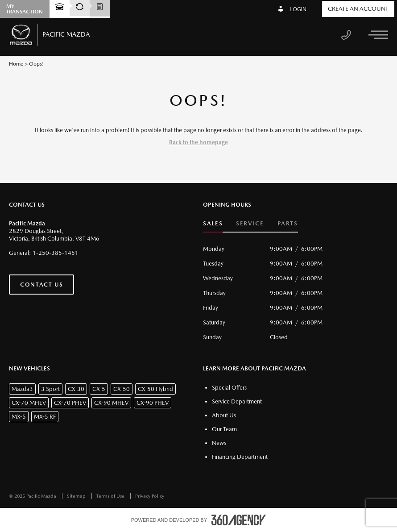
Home (16, 64)
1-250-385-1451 (56, 253)
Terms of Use (111, 496)
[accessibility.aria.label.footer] (239, 520)
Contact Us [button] (41, 285)
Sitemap (77, 496)
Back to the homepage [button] (198, 142)
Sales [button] (213, 223)
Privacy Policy (150, 496)
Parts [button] (288, 223)
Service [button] (250, 223)
